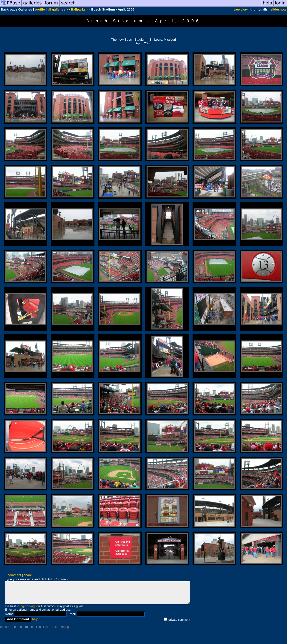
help (35, 619)
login (23, 606)
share (28, 575)
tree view (241, 9)
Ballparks (78, 9)
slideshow (278, 9)
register (35, 606)
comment (14, 575)
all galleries (56, 9)
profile (40, 9)
